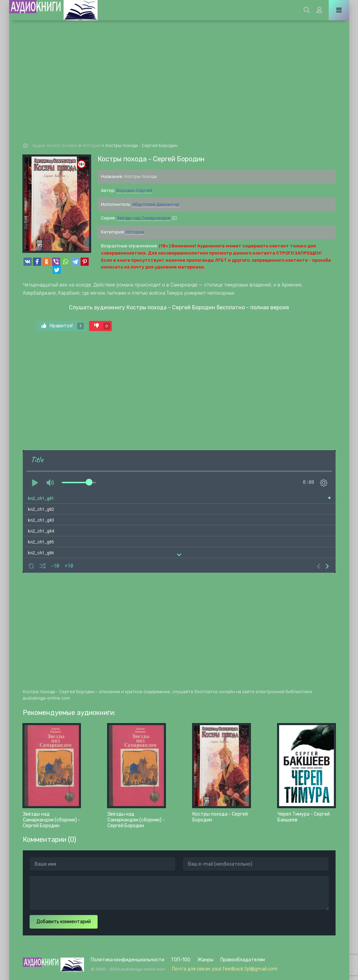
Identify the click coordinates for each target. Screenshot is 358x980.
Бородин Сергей (134, 190)
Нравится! (63, 326)
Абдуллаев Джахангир (156, 204)
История (135, 232)
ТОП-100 (181, 960)
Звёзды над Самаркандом (144, 218)
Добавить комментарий (64, 922)
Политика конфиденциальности (127, 960)
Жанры (205, 960)
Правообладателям (243, 960)
